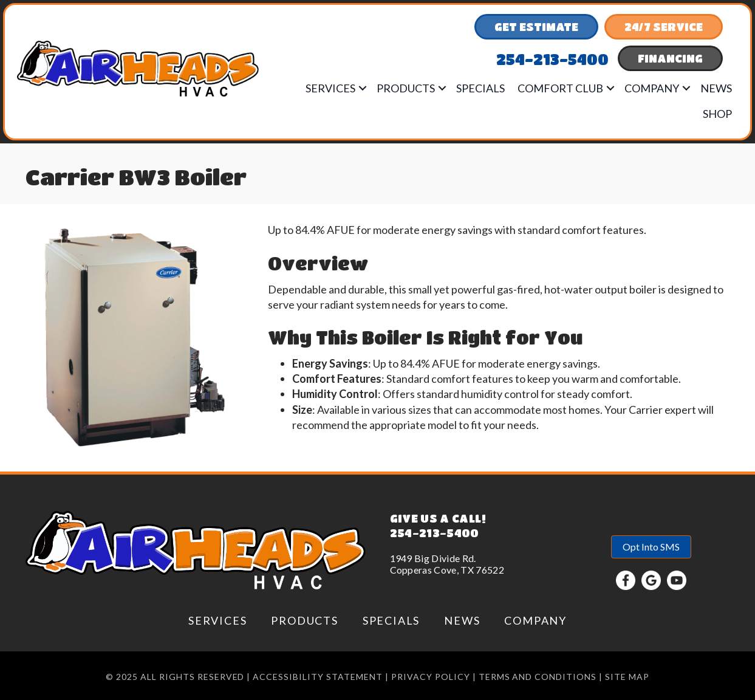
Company (652, 88)
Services (330, 88)
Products (406, 88)
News (716, 88)
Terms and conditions (538, 677)
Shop (717, 114)
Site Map (627, 677)
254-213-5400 (435, 533)
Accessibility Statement (318, 677)
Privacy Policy (431, 677)
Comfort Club (560, 88)
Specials (480, 88)
